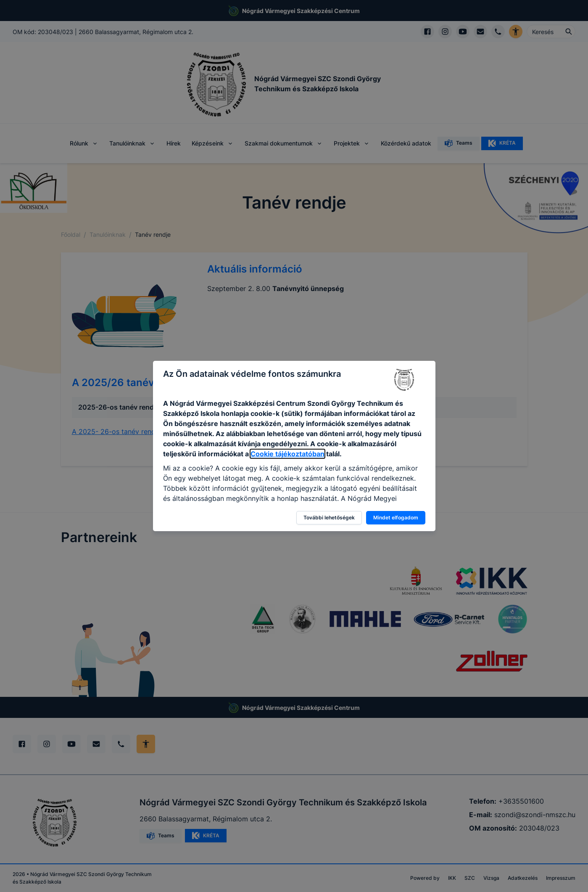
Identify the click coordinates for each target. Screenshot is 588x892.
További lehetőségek (329, 517)
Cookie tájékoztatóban (287, 454)
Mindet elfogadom (396, 517)
